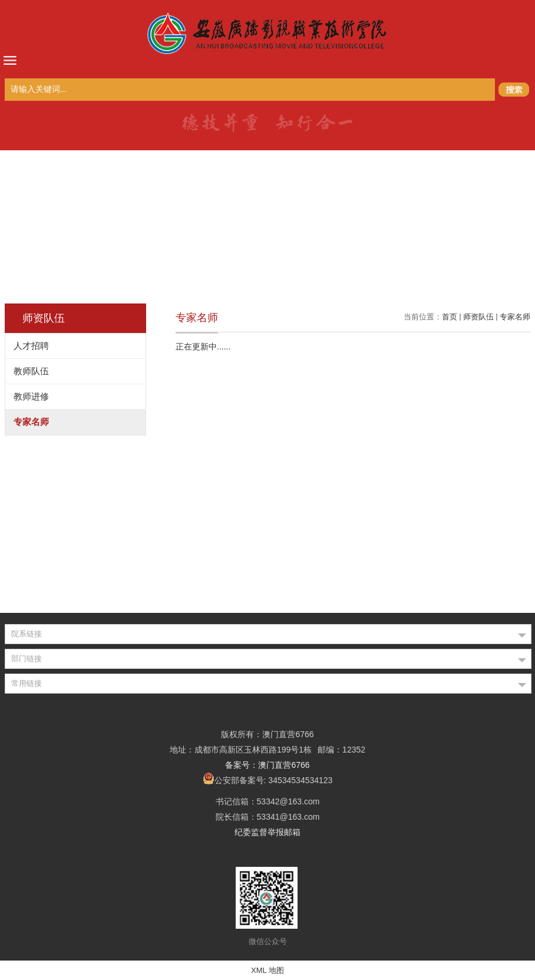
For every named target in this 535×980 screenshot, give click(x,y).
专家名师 (515, 317)
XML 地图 (267, 970)
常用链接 (27, 683)
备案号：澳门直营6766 (267, 765)
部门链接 (27, 659)
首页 (450, 317)
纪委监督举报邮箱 (267, 832)
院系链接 (27, 634)
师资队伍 (478, 317)
